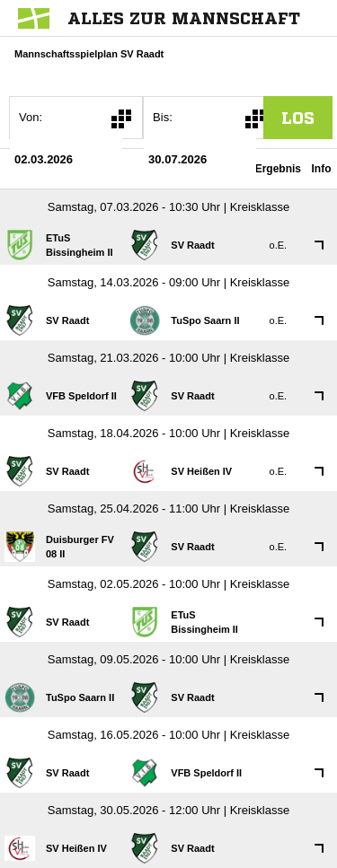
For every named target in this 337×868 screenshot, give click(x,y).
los (298, 118)
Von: (31, 117)
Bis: (163, 117)
